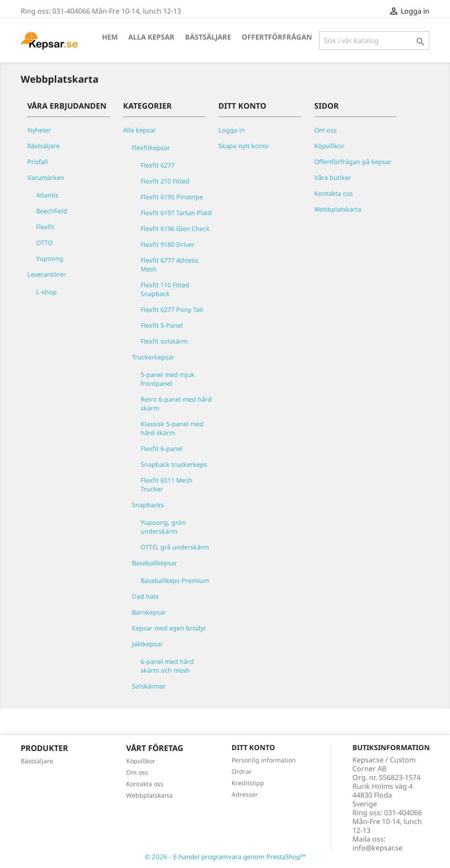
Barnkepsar (149, 612)
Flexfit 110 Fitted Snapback (165, 289)
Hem (110, 37)
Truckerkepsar (153, 357)
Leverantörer (47, 274)
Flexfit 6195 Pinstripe (172, 197)
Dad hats (145, 596)
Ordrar (242, 771)
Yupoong (50, 258)
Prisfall (38, 162)
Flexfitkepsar (151, 148)
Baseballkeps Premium (175, 580)
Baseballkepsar (154, 563)
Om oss (325, 130)
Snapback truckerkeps (174, 464)
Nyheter (39, 130)
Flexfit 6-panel (162, 449)
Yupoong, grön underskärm (163, 527)
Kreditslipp (248, 783)
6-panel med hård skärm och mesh (167, 666)
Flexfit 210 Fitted (165, 181)
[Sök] (374, 40)
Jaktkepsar (147, 644)
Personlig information (264, 760)
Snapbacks (148, 505)
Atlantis (47, 195)
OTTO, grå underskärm (175, 547)
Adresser (245, 794)
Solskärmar (149, 686)
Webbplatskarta (338, 209)
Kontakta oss (334, 193)
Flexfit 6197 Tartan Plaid (176, 213)
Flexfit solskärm (164, 341)
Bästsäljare (208, 37)
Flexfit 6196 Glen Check (175, 229)
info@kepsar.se (377, 848)
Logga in (232, 130)
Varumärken (46, 178)
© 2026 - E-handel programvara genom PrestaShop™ (225, 857)
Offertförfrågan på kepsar (353, 162)
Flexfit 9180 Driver (168, 244)
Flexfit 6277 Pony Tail (172, 309)
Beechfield (52, 211)
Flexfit (45, 227)
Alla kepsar (151, 37)
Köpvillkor (329, 146)
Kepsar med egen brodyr (169, 628)
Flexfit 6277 (158, 165)
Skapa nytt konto (244, 146)
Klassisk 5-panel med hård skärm (172, 428)
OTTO (44, 243)
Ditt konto (253, 747)
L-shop (46, 292)
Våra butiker (333, 178)
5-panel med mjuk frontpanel (168, 379)
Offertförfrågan (277, 37)
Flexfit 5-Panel (162, 325)
